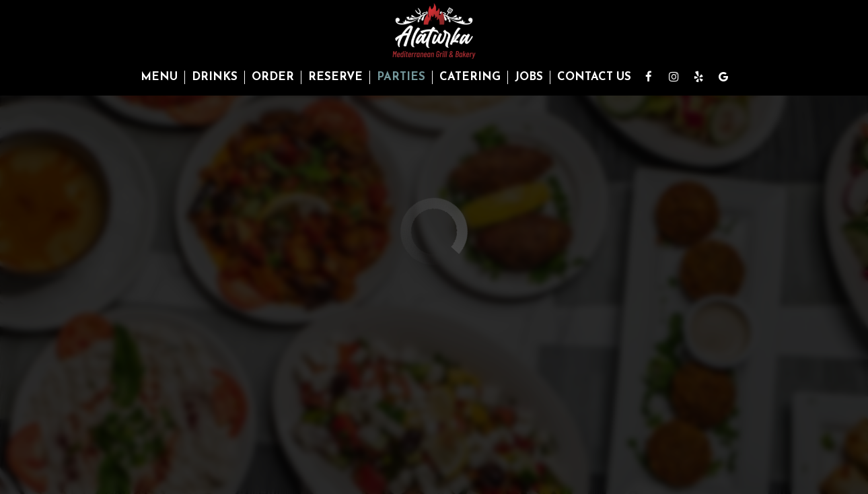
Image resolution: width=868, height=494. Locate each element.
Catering (470, 77)
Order (273, 77)
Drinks (215, 77)
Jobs (529, 77)
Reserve (335, 77)
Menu (159, 77)
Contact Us (594, 77)
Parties (401, 77)
